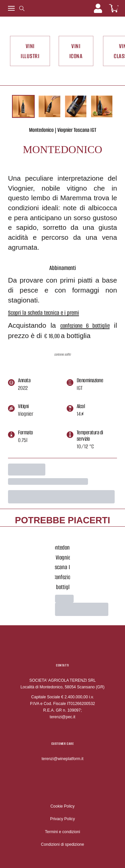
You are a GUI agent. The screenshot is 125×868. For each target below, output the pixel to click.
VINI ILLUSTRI (30, 51)
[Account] (98, 8)
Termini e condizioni (62, 832)
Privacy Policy (62, 819)
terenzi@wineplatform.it (63, 759)
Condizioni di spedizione (62, 844)
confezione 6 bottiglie (85, 326)
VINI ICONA (76, 51)
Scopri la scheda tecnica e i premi (43, 313)
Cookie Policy (62, 806)
